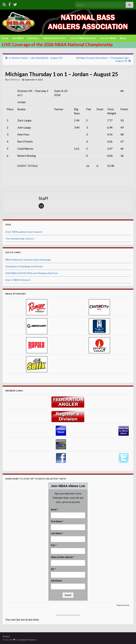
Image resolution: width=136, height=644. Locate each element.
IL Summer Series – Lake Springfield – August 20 (36, 58)
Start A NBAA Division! (83, 38)
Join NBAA (18, 38)
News (123, 38)
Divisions (34, 38)
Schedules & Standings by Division (24, 266)
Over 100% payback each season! (24, 232)
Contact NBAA (108, 38)
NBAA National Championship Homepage (28, 260)
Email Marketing (62, 615)
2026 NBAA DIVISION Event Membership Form (32, 273)
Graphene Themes (27, 640)
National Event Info (55, 38)
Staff (10, 80)
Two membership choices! (20, 238)
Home (5, 38)
